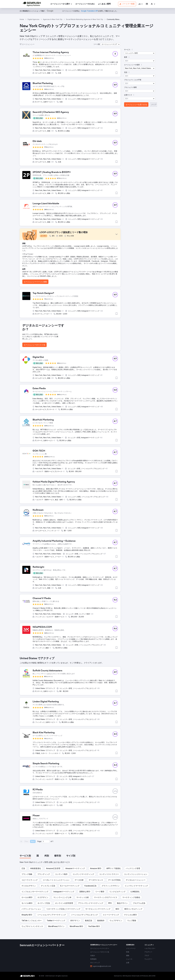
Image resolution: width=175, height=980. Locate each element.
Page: (40, 841)
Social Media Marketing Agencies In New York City (85, 19)
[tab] (25, 856)
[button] (141, 4)
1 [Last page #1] (53, 841)
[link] (85, 4)
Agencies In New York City (53, 19)
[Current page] (46, 841)
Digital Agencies (33, 19)
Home (22, 19)
